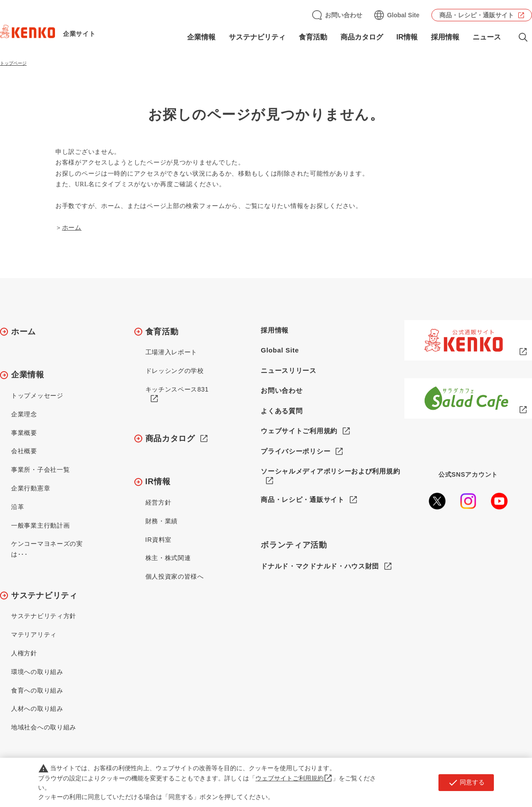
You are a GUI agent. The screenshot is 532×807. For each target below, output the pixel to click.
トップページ (13, 63)
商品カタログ (362, 37)
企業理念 (24, 414)
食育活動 (313, 37)
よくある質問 (282, 411)
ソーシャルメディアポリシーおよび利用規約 (330, 471)
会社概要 (24, 451)
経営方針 (158, 502)
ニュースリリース (289, 370)
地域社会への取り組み (44, 727)
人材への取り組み (37, 709)
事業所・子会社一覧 (40, 470)
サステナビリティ (257, 37)
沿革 (18, 507)
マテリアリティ (34, 635)
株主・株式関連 (168, 558)
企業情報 (201, 37)
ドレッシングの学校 (175, 371)
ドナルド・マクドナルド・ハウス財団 (320, 566)
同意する (466, 783)
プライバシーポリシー (295, 451)
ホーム (72, 228)
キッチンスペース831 (177, 389)
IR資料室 (159, 540)
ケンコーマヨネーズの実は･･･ (47, 549)
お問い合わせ (344, 15)
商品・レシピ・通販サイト (477, 15)
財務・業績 (162, 521)
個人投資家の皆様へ (175, 576)
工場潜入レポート (172, 352)
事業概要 (24, 433)
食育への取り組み (37, 690)
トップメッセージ (37, 396)
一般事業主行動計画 (40, 525)
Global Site (403, 15)
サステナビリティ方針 (44, 616)
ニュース (487, 37)
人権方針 (24, 653)
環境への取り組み (37, 672)
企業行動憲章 (31, 488)
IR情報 (407, 37)
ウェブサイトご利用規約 (299, 431)
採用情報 (445, 37)
